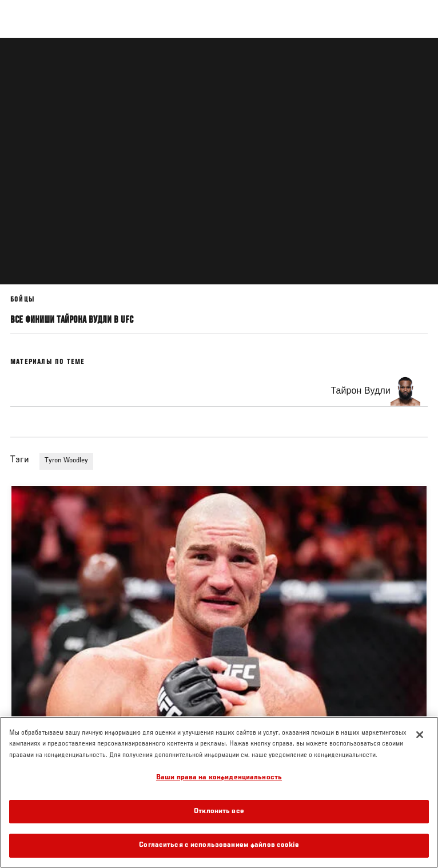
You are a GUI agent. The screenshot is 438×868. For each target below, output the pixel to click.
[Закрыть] (420, 735)
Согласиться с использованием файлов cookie (219, 845)
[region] (219, 792)
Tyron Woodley (66, 461)
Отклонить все (219, 812)
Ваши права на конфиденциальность (219, 778)
